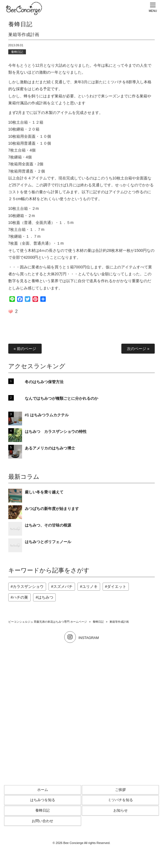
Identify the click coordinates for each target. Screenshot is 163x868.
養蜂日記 (17, 53)
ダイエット (117, 586)
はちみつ (46, 597)
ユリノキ (90, 586)
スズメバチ (63, 586)
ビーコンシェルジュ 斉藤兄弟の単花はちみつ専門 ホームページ (48, 622)
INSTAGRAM (82, 638)
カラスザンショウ (28, 586)
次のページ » (138, 349)
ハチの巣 (20, 597)
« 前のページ (25, 349)
